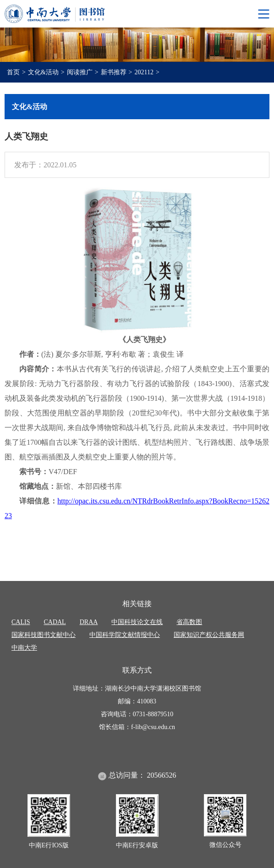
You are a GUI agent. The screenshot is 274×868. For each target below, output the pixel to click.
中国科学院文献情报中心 (125, 635)
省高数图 (189, 622)
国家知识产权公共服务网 (209, 635)
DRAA (89, 622)
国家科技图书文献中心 (44, 635)
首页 (13, 72)
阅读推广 (80, 72)
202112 (144, 72)
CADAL (55, 622)
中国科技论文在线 (137, 622)
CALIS (21, 622)
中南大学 (24, 648)
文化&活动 (43, 72)
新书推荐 (114, 72)
